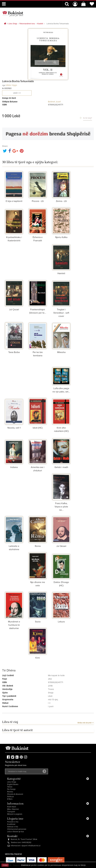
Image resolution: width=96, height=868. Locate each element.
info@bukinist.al (34, 846)
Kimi (38, 658)
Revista (10, 792)
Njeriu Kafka (61, 237)
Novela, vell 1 (14, 428)
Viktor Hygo (11, 85)
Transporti (11, 812)
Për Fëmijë (11, 789)
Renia (38, 546)
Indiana (14, 467)
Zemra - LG (61, 201)
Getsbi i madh (61, 467)
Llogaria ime (15, 819)
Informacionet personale (17, 829)
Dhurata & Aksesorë (15, 794)
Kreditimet (11, 824)
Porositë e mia (13, 822)
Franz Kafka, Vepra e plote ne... (61, 507)
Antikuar (11, 797)
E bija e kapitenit (14, 201)
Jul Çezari (14, 310)
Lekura (61, 622)
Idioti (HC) (38, 428)
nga (4, 85)
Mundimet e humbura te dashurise (14, 625)
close (5, 865)
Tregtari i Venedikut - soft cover (61, 313)
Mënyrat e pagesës (15, 814)
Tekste (10, 787)
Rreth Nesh (12, 807)
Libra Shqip (12, 782)
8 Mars (10, 799)
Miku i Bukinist (13, 809)
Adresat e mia (13, 827)
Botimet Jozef (54, 102)
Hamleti (61, 273)
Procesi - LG (38, 201)
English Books (13, 784)
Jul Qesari (61, 546)
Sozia (38, 622)
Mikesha (61, 352)
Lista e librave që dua (16, 832)
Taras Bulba (14, 352)
